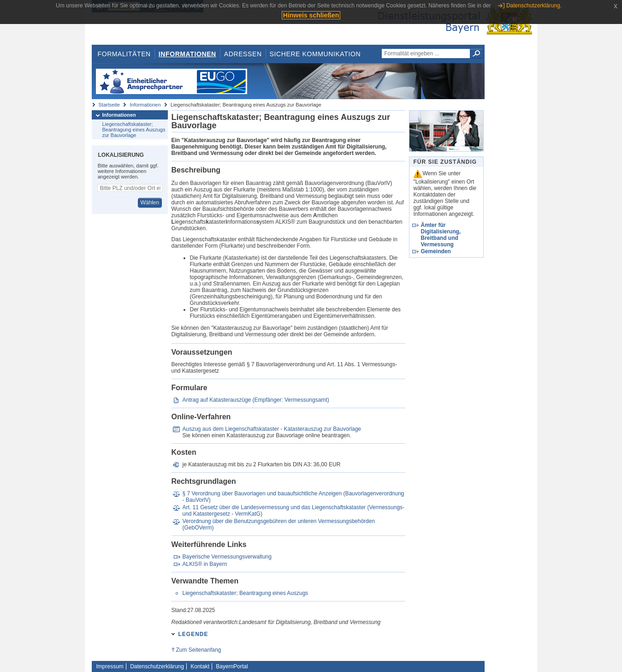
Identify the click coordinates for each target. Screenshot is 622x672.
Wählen (150, 202)
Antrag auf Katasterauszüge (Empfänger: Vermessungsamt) (255, 400)
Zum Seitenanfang (198, 650)
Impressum (110, 666)
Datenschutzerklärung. (534, 6)
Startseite (109, 105)
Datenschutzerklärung (157, 666)
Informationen (187, 54)
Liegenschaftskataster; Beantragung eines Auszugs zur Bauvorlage (134, 130)
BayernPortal (232, 666)
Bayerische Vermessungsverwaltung (227, 557)
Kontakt (200, 666)
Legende (193, 634)
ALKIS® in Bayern (204, 564)
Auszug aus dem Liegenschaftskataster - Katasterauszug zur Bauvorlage (272, 429)
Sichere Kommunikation (315, 54)
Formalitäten (124, 54)
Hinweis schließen (311, 15)
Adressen (243, 54)
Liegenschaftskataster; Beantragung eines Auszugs (245, 593)
